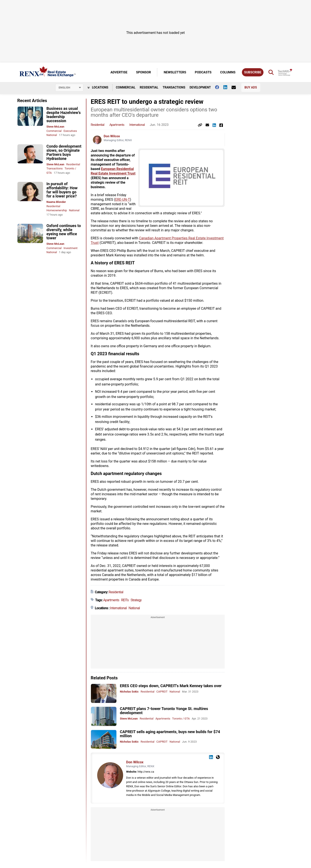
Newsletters (175, 72)
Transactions (174, 87)
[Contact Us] (236, 87)
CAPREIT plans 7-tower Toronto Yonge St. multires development (164, 711)
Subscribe (253, 72)
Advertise (119, 72)
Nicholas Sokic (129, 692)
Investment (71, 248)
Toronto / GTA (181, 719)
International (137, 125)
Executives (70, 131)
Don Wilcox (112, 136)
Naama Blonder (56, 202)
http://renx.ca (146, 772)
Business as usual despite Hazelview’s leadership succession (64, 115)
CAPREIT (162, 692)
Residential (149, 87)
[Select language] (69, 88)
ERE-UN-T (122, 200)
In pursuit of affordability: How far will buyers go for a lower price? (62, 190)
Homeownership (57, 210)
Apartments (117, 125)
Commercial (126, 87)
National (52, 135)
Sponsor (144, 72)
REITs (125, 600)
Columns (228, 72)
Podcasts (203, 72)
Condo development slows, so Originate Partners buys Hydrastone (64, 152)
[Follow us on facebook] (219, 87)
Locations (98, 87)
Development (200, 87)
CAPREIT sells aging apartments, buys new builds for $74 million (170, 734)
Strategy (136, 600)
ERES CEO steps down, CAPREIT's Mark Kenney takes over (171, 686)
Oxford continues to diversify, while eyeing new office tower (64, 232)
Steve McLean (55, 127)
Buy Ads (251, 87)
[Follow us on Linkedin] (227, 87)
